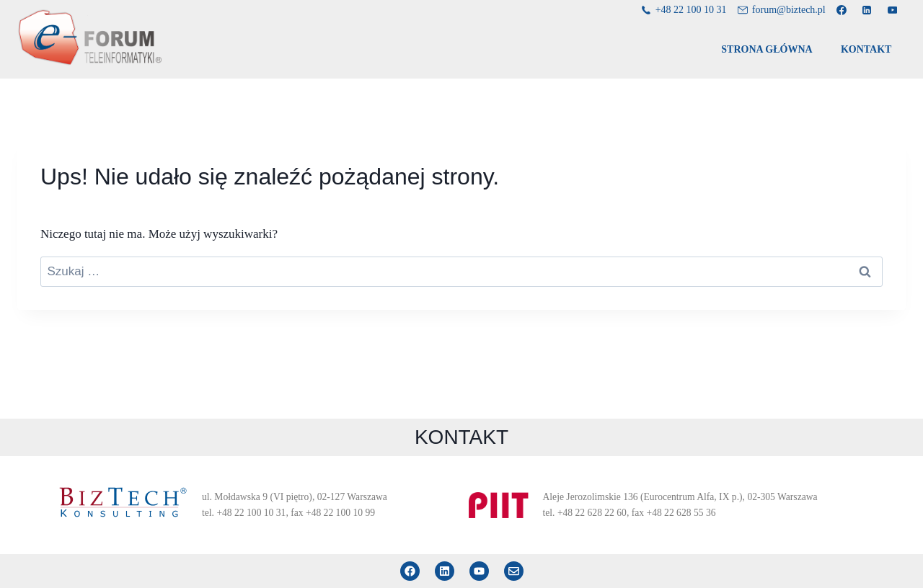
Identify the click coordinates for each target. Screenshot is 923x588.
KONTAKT (866, 49)
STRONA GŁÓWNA (767, 49)
